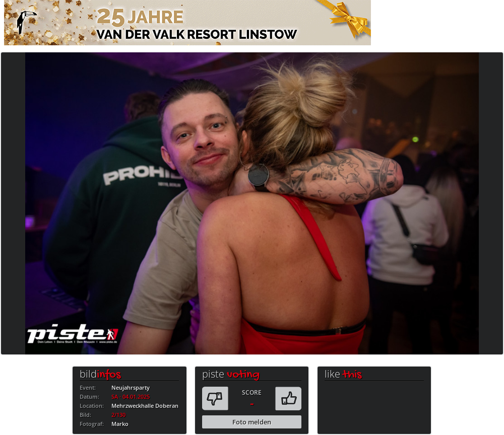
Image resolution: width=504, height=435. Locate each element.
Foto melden (252, 422)
